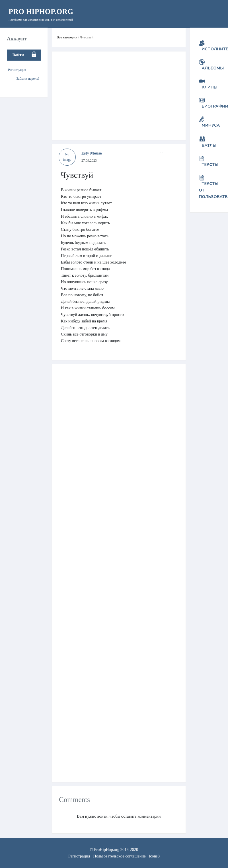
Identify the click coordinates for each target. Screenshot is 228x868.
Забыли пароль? (28, 79)
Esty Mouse (92, 153)
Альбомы (213, 68)
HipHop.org (41, 12)
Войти (18, 55)
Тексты (210, 164)
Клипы (210, 87)
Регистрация (17, 70)
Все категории (67, 37)
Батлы (209, 145)
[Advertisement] (116, 96)
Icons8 (154, 856)
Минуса (211, 125)
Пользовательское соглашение (119, 856)
